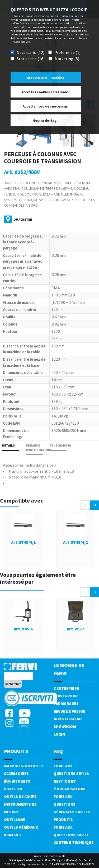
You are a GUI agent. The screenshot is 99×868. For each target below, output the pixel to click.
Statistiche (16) (31, 59)
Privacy (37, 856)
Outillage (14, 820)
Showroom (65, 727)
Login (59, 734)
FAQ (58, 751)
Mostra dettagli (46, 121)
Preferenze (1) (67, 52)
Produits (16, 751)
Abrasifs (13, 835)
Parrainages (66, 704)
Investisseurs (68, 719)
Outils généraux (21, 827)
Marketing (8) (67, 59)
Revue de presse (69, 711)
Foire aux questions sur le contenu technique (74, 835)
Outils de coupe (20, 797)
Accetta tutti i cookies (46, 78)
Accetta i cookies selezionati (46, 92)
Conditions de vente (54, 856)
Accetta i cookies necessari (46, 106)
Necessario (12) (30, 52)
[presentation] (85, 505)
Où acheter (23, 219)
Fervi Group (66, 696)
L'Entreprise (66, 688)
